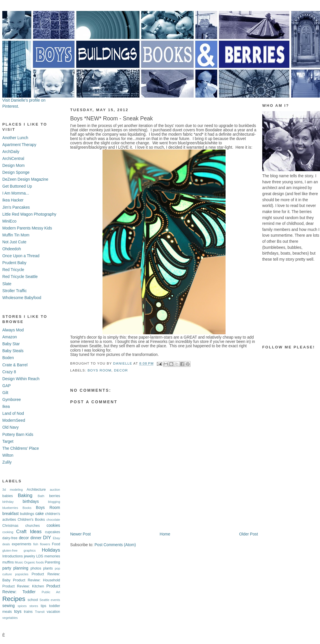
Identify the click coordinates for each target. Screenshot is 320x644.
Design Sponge (16, 172)
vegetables (10, 618)
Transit (40, 612)
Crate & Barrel (15, 365)
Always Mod (13, 330)
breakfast (11, 514)
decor (24, 538)
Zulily (7, 462)
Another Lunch (15, 138)
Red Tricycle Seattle (20, 277)
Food (56, 544)
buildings (27, 514)
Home (165, 534)
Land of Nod (13, 414)
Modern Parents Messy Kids (27, 228)
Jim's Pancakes (16, 207)
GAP (6, 386)
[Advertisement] (291, 304)
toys (18, 612)
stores (34, 606)
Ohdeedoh (12, 249)
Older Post (249, 534)
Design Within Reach (21, 379)
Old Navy (11, 427)
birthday (8, 502)
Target (8, 442)
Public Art (51, 592)
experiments (22, 544)
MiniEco (9, 221)
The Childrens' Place (21, 448)
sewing (9, 606)
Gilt (5, 393)
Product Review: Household (37, 580)
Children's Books (31, 520)
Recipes (14, 599)
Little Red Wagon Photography (29, 214)
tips (43, 606)
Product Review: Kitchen (23, 586)
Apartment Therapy (19, 145)
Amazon (10, 337)
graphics (30, 550)
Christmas (10, 526)
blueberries (10, 508)
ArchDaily (11, 152)
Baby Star (11, 344)
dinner (36, 538)
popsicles (22, 574)
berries (55, 496)
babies (8, 496)
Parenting (52, 562)
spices (22, 606)
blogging (54, 502)
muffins (8, 562)
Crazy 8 (9, 372)
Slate (7, 284)
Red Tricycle (13, 270)
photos (36, 568)
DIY (47, 538)
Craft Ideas (29, 532)
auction (55, 490)
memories (52, 556)
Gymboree (12, 400)
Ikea (6, 407)
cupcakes (53, 532)
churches (32, 526)
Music (19, 562)
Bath (41, 496)
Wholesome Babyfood (22, 298)
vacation (53, 612)
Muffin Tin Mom (16, 235)
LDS (40, 556)
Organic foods (34, 562)
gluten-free (10, 550)
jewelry (30, 556)
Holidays (51, 550)
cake (39, 514)
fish (36, 544)
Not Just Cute (14, 242)
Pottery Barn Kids (18, 435)
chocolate (53, 520)
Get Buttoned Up (17, 186)
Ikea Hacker (13, 200)
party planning (15, 568)
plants (48, 568)
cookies (53, 526)
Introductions (13, 556)
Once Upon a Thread (21, 256)
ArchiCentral (13, 159)
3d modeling (13, 490)
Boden (8, 358)
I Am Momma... (16, 193)
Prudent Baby (14, 263)
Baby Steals (13, 351)
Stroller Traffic (15, 291)
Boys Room (48, 508)
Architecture (36, 490)
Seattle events (50, 600)
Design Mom (13, 166)
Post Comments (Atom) (115, 545)
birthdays (31, 502)
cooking (8, 532)
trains (28, 612)
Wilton (8, 455)
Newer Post (80, 534)
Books (27, 508)
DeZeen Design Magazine (25, 179)
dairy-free (10, 538)
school (33, 600)
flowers (45, 544)
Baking (25, 495)
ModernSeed (14, 420)
